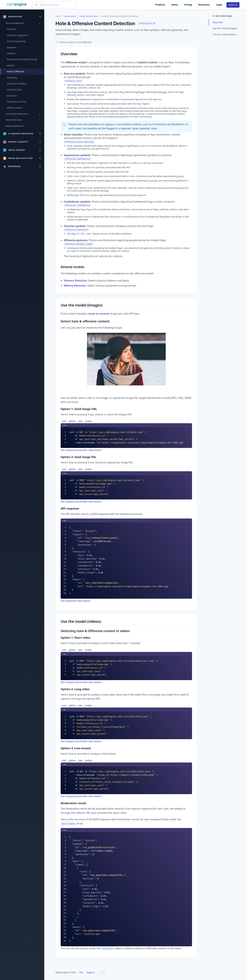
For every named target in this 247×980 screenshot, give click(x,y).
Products (160, 5)
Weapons (12, 47)
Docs (58, 16)
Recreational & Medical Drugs (22, 59)
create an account (98, 314)
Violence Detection (75, 281)
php (80, 421)
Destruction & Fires (17, 102)
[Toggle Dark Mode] (102, 972)
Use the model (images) (225, 28)
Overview (12, 29)
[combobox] (55, 5)
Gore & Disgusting (16, 41)
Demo (175, 5)
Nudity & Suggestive (17, 35)
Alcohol (11, 65)
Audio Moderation (15, 126)
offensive (87, 42)
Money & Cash (14, 90)
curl (64, 421)
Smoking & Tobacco (17, 84)
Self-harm (12, 96)
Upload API (93, 699)
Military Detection (75, 286)
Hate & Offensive (16, 71)
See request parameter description (81, 450)
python (72, 421)
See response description (75, 601)
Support (91, 972)
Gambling (12, 78)
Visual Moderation (89, 16)
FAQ (81, 972)
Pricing (188, 5)
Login (219, 5)
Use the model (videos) (224, 34)
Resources (204, 5)
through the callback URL (75, 813)
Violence (11, 53)
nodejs (88, 421)
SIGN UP (233, 5)
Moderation (70, 16)
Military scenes (14, 108)
